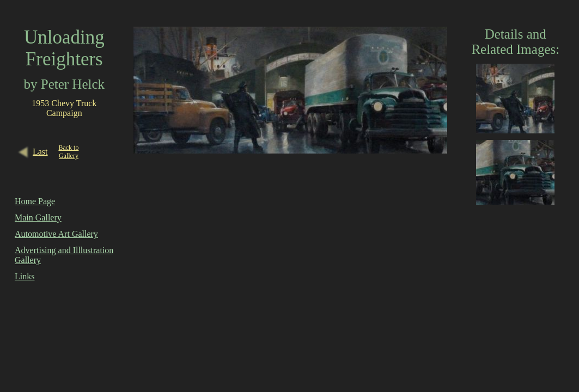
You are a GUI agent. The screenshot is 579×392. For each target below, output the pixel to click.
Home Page (35, 201)
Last (40, 152)
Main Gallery (38, 218)
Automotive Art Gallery (56, 234)
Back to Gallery (68, 152)
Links (25, 276)
